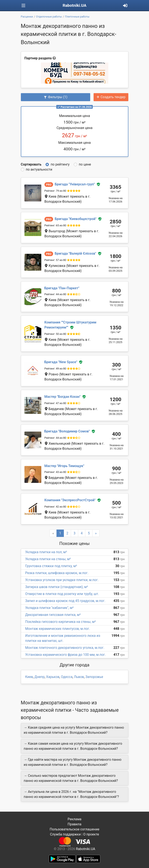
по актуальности (39, 169)
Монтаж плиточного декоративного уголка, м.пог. (65, 648)
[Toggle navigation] (23, 6)
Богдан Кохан (63, 397)
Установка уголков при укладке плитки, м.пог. (62, 580)
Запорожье (94, 677)
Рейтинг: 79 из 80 (55, 191)
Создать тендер (111, 97)
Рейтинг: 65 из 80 (55, 225)
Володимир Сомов (67, 431)
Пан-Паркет (62, 288)
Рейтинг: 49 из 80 (55, 369)
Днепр (40, 677)
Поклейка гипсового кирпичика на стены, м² (61, 622)
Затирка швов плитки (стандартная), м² (57, 587)
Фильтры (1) (55, 97)
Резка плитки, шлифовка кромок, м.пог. (57, 573)
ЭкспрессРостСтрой (70, 500)
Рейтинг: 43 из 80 (55, 472)
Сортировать (31, 164)
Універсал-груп (75, 184)
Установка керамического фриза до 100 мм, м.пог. (66, 655)
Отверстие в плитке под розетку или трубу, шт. (62, 594)
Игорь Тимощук (64, 466)
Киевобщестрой (76, 219)
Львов (79, 677)
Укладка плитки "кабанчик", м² (50, 608)
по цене (85, 164)
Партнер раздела (38, 58)
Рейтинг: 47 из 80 (55, 403)
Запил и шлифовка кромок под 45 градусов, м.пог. (65, 601)
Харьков (53, 677)
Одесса (67, 677)
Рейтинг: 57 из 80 (55, 260)
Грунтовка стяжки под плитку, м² (51, 566)
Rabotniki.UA (74, 5)
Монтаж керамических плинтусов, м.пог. (58, 629)
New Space (61, 362)
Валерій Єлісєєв (75, 253)
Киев (29, 677)
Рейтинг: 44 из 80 (55, 294)
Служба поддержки (65, 834)
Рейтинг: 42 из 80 (55, 507)
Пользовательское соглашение (75, 829)
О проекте (91, 834)
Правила (74, 824)
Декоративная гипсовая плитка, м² (53, 615)
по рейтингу (60, 164)
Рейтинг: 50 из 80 (55, 334)
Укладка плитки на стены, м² (48, 559)
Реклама (75, 819)
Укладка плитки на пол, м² (46, 552)
